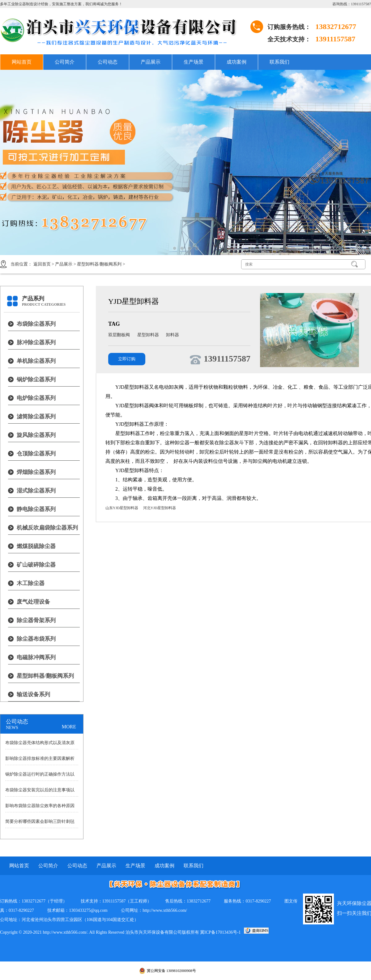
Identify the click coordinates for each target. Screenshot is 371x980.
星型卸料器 (149, 335)
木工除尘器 (31, 583)
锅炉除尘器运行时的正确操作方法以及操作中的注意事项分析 (40, 776)
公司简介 (65, 62)
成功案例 (237, 62)
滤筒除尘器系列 (36, 417)
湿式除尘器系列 (36, 491)
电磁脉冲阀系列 (36, 657)
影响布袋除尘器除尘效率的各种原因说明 (40, 808)
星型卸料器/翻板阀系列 (99, 264)
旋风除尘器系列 (36, 435)
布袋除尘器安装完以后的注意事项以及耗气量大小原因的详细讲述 (40, 792)
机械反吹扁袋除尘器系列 (47, 528)
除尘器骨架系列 (36, 620)
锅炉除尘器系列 (36, 379)
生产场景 (194, 62)
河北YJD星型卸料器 (160, 508)
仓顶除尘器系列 (36, 454)
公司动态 (108, 62)
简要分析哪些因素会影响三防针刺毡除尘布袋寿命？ (40, 823)
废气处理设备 (33, 602)
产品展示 (151, 62)
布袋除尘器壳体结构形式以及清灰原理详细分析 (40, 745)
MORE (69, 727)
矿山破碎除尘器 (36, 565)
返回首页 (42, 264)
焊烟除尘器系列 (36, 472)
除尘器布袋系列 (36, 639)
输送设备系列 (33, 694)
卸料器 (173, 335)
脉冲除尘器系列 (36, 342)
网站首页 (22, 62)
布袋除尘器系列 (36, 324)
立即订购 (127, 359)
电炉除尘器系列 (36, 398)
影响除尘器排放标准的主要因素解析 (40, 758)
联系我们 (279, 62)
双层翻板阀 (120, 335)
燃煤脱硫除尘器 (36, 546)
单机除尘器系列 (36, 361)
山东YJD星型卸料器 (122, 508)
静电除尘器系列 (36, 509)
